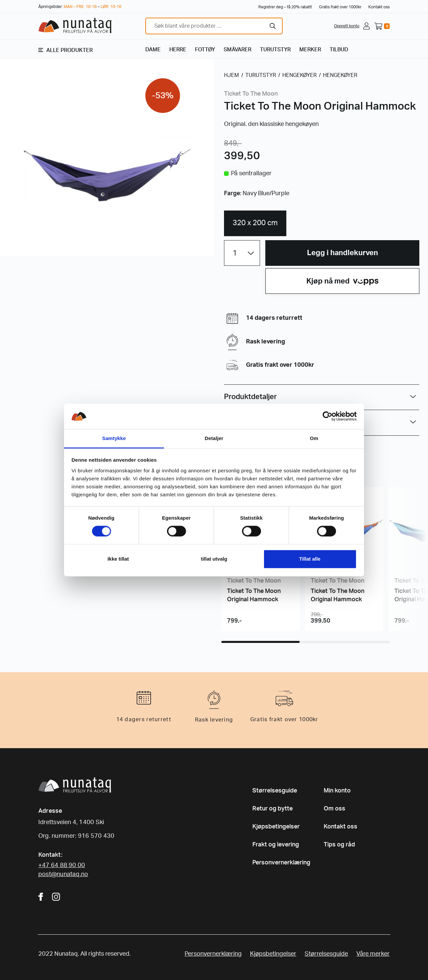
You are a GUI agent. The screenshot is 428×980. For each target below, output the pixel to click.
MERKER (310, 50)
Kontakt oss (379, 7)
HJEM (231, 75)
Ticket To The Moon (251, 94)
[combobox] (214, 26)
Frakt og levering (276, 845)
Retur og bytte (272, 809)
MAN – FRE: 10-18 (80, 7)
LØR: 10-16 (111, 7)
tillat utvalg (214, 559)
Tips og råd (339, 845)
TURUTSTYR (275, 50)
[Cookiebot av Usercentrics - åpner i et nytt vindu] (327, 416)
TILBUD (339, 50)
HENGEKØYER (299, 75)
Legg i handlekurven (342, 253)
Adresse (50, 811)
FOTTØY (205, 50)
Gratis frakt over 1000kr (340, 7)
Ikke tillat (118, 559)
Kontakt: (50, 855)
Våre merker (373, 954)
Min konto (337, 791)
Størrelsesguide (275, 791)
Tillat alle (310, 559)
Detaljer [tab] (214, 438)
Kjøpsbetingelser (276, 827)
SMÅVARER (237, 50)
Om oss (334, 809)
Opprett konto (347, 26)
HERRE (178, 50)
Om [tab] (314, 438)
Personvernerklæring (281, 863)
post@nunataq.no (63, 874)
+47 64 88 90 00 (62, 865)
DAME (153, 50)
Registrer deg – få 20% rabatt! (285, 7)
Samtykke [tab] (114, 438)
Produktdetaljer (250, 397)
